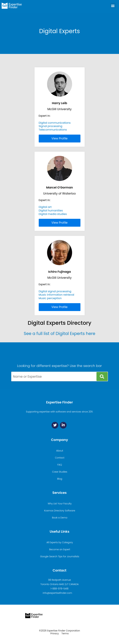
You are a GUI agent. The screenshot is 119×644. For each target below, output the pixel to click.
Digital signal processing (55, 291)
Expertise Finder (59, 402)
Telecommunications (53, 130)
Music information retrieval (56, 295)
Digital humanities (51, 211)
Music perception (50, 298)
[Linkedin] (63, 425)
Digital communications (55, 123)
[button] (113, 6)
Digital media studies (53, 214)
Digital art (45, 207)
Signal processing (51, 126)
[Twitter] (55, 425)
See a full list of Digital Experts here (59, 334)
